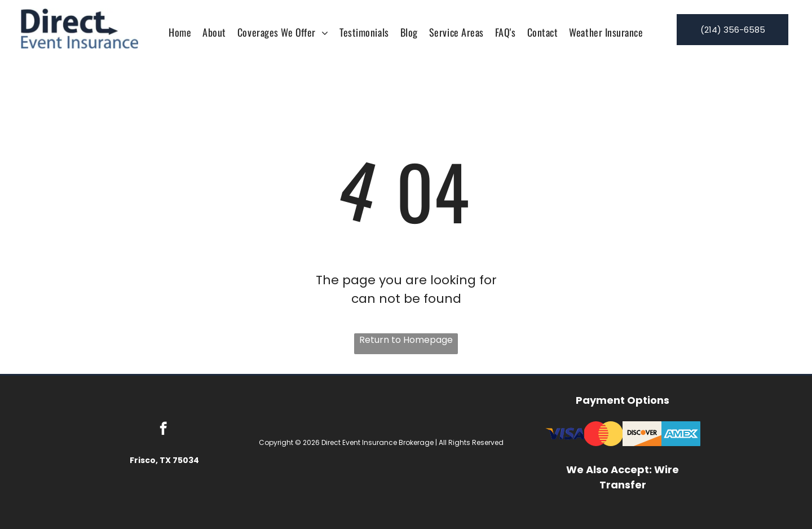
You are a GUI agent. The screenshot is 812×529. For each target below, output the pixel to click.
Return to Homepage (406, 340)
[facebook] (163, 430)
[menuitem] (180, 32)
